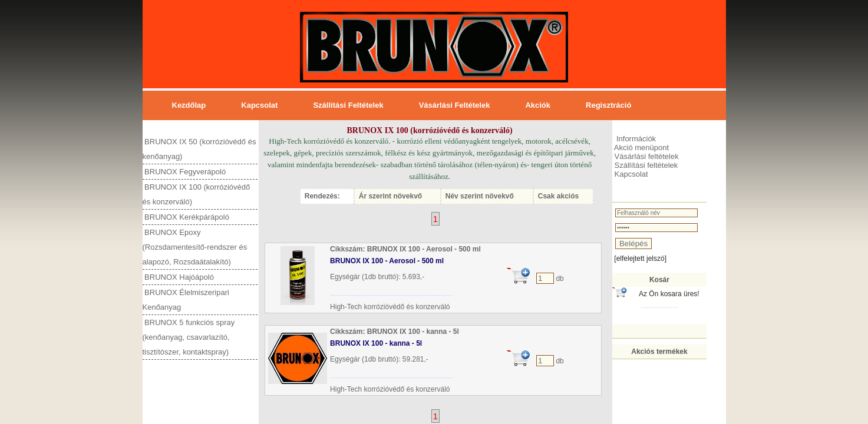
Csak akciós (558, 196)
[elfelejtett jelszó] (640, 259)
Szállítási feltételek (348, 105)
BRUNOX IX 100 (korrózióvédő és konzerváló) (197, 194)
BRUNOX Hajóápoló (178, 277)
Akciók (538, 105)
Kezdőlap (189, 105)
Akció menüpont (641, 148)
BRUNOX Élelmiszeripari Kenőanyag (186, 300)
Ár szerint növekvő (390, 196)
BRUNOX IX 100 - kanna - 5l (376, 343)
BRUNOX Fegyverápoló (184, 172)
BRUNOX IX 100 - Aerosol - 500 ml (387, 261)
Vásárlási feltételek (455, 105)
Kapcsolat (259, 105)
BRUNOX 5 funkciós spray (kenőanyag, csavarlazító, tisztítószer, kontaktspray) (189, 337)
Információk (635, 139)
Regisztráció (608, 105)
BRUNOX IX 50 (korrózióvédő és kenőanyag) (199, 149)
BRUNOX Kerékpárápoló (186, 217)
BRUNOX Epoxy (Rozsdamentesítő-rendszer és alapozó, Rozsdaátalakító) (195, 247)
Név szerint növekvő (480, 196)
